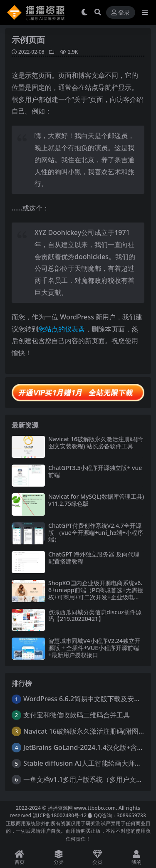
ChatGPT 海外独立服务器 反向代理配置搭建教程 (94, 558)
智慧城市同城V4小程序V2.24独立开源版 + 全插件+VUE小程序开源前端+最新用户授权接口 (94, 648)
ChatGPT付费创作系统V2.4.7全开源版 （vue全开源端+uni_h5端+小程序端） (96, 533)
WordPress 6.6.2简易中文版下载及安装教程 (89, 699)
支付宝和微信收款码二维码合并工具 (77, 715)
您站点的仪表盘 (62, 329)
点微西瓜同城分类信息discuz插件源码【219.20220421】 (95, 616)
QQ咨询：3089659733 (117, 815)
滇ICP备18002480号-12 (60, 815)
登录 (121, 13)
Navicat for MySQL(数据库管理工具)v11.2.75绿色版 (96, 500)
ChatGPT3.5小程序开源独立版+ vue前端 (95, 471)
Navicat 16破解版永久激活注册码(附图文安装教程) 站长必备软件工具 (96, 443)
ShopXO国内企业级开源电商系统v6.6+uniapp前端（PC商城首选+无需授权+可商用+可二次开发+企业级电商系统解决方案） (96, 593)
